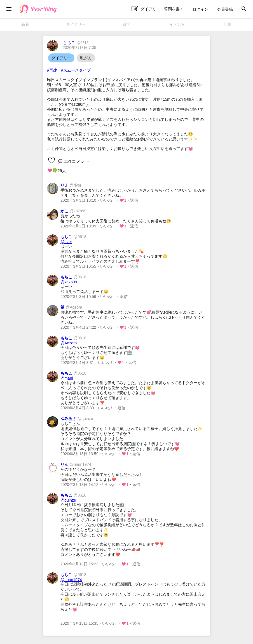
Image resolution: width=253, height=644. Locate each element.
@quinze (68, 500)
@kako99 (69, 282)
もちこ (76, 42)
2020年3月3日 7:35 (79, 48)
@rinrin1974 (71, 580)
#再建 (52, 70)
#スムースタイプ (76, 70)
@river (66, 242)
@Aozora (69, 343)
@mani (67, 378)
